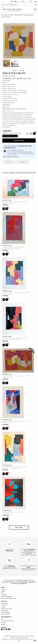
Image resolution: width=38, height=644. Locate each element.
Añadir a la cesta (19, 141)
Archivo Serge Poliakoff (7, 597)
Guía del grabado (6, 612)
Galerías (3, 589)
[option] (19, 41)
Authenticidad (5, 603)
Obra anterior (9, 162)
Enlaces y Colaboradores (7, 621)
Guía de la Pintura (6, 614)
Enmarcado (4, 605)
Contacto (4, 623)
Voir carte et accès (12, 155)
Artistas (3, 591)
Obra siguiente (23, 162)
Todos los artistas (9, 15)
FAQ (2, 619)
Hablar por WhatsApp (11, 157)
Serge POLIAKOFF (18, 15)
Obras (3, 593)
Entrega (3, 607)
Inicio (2, 15)
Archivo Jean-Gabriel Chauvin (9, 598)
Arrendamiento (5, 611)
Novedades (4, 595)
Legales (3, 624)
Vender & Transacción (7, 609)
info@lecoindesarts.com (22, 638)
